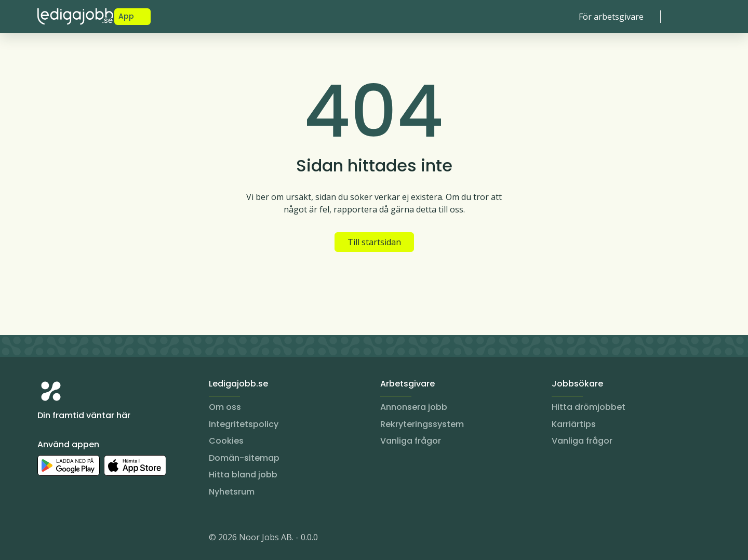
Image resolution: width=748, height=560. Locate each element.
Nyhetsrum (232, 492)
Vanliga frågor (411, 441)
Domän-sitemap (244, 458)
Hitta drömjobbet (589, 407)
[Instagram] (46, 539)
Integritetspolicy (244, 424)
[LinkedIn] (66, 539)
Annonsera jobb (414, 407)
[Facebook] (87, 539)
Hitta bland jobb (243, 475)
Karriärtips (574, 424)
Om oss (225, 407)
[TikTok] (108, 539)
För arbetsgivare (611, 17)
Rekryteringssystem (422, 424)
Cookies (226, 441)
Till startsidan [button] (374, 242)
